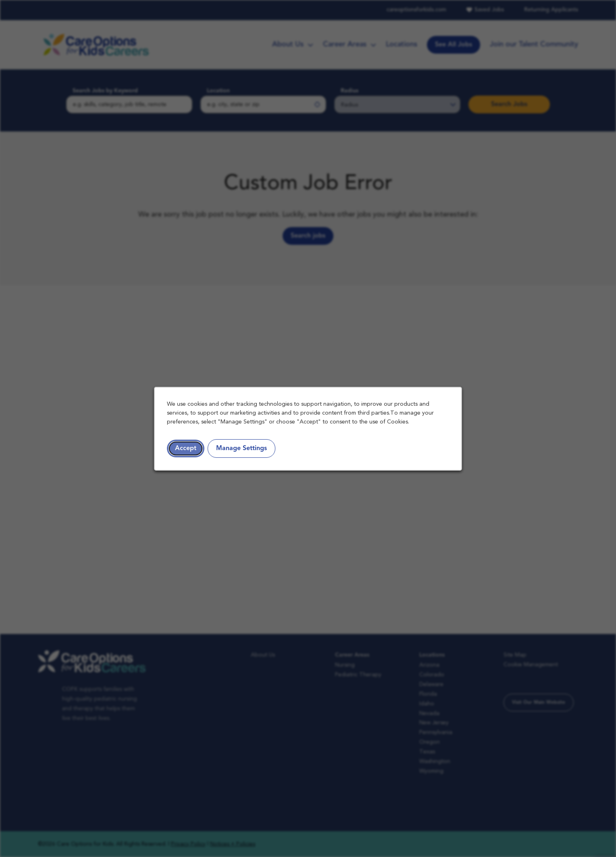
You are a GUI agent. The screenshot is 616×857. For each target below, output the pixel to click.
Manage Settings (242, 449)
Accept (186, 449)
